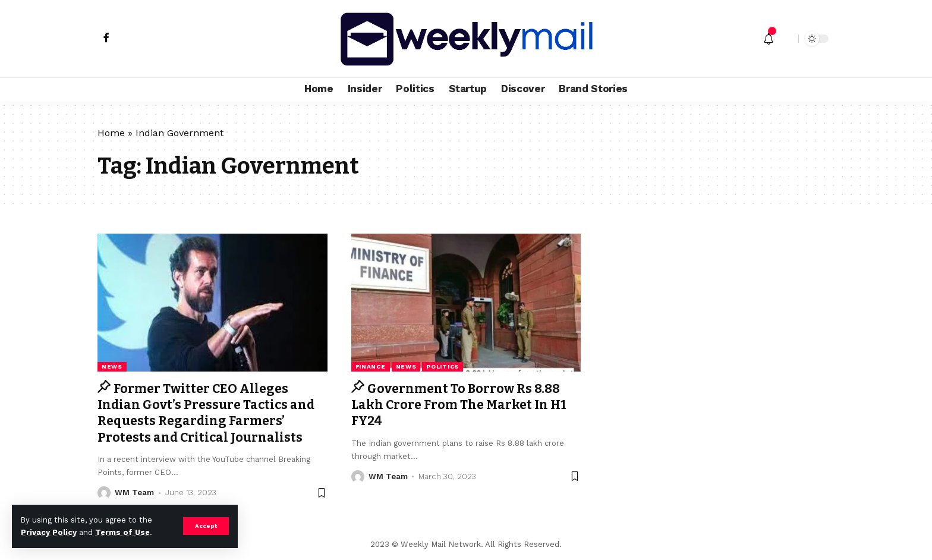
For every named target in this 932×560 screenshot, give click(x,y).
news (112, 366)
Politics (443, 366)
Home (111, 133)
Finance (371, 366)
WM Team (134, 493)
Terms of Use (122, 532)
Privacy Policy (49, 532)
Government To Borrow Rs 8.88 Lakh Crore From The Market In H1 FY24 (459, 405)
